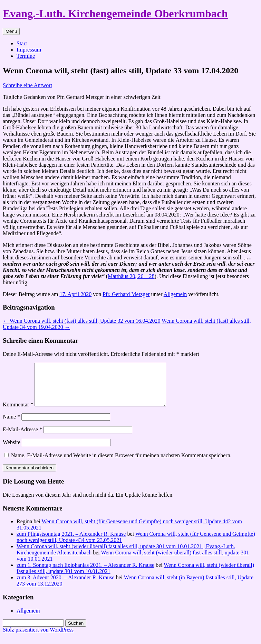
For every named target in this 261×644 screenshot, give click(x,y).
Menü (11, 31)
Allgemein (175, 294)
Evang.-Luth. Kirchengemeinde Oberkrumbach (115, 13)
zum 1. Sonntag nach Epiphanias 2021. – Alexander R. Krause (85, 573)
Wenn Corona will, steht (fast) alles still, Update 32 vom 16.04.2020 (82, 321)
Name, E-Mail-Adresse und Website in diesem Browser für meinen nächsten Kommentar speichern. (121, 464)
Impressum (29, 50)
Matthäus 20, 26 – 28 (131, 276)
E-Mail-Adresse (22, 438)
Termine (26, 56)
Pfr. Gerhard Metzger (126, 294)
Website (12, 450)
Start (22, 43)
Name (11, 425)
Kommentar (18, 413)
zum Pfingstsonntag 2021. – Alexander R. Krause (71, 542)
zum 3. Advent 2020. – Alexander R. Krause (66, 586)
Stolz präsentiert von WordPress (38, 638)
